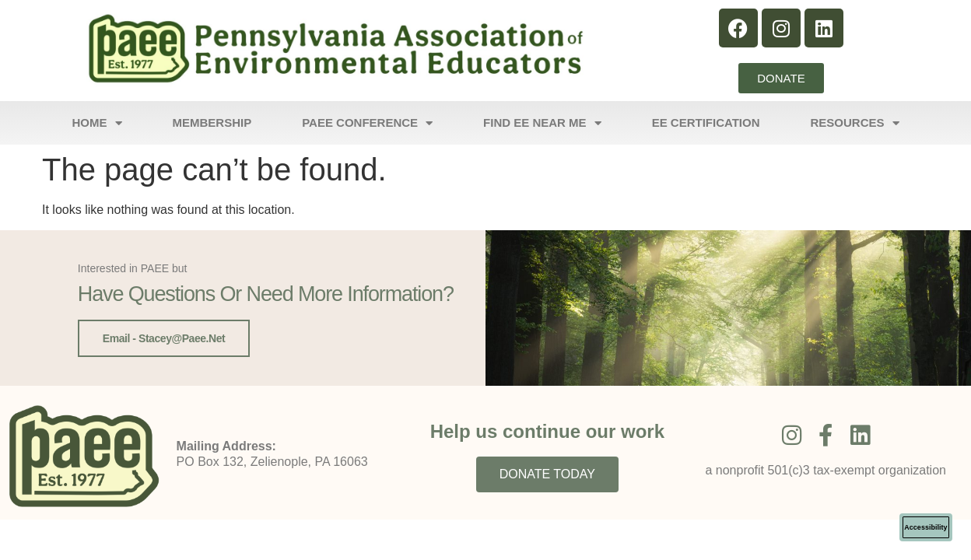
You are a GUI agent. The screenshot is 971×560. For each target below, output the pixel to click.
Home (97, 123)
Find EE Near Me (542, 123)
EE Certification (706, 122)
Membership (212, 122)
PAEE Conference (367, 123)
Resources (855, 123)
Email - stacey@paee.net (164, 338)
